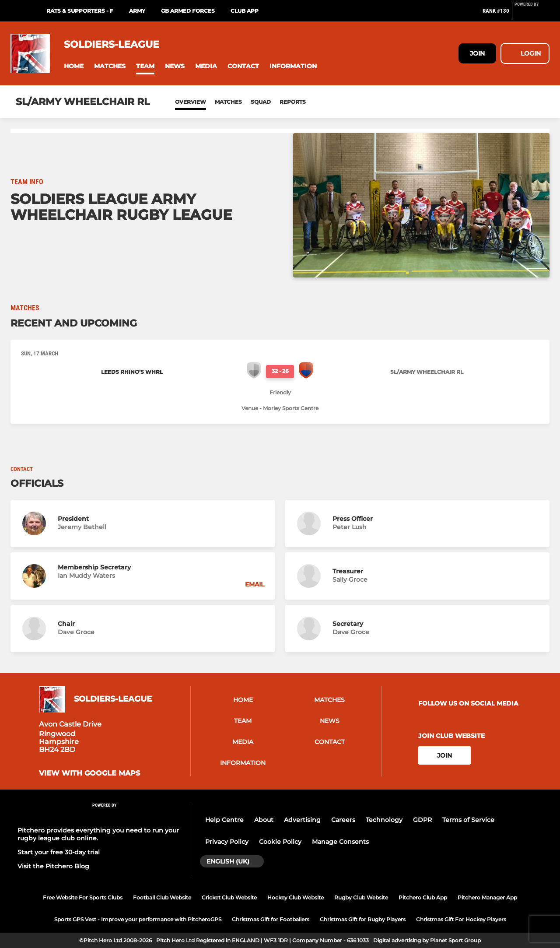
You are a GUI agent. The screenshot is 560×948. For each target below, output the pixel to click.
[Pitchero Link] (532, 14)
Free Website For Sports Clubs (83, 897)
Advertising (302, 820)
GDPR (422, 820)
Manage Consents (340, 842)
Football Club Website (162, 897)
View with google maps (89, 773)
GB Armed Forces (188, 11)
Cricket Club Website (229, 897)
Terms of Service (468, 820)
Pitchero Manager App (487, 897)
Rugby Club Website (361, 897)
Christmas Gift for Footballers (271, 919)
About (264, 820)
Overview (191, 102)
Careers (343, 820)
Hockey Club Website (296, 897)
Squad (261, 102)
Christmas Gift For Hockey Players (461, 919)
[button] (74, 66)
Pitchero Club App (423, 897)
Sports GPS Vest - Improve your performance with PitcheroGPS (138, 919)
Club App (245, 11)
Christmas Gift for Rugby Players (363, 919)
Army (137, 11)
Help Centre (224, 820)
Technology (384, 820)
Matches (228, 102)
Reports (293, 102)
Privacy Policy (227, 842)
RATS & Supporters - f (80, 11)
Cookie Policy (280, 842)
